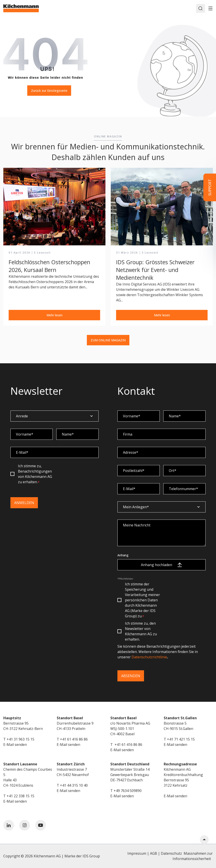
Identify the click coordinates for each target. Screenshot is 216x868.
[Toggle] (210, 8)
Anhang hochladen (161, 565)
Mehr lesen (54, 315)
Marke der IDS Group (82, 856)
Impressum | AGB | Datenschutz (155, 853)
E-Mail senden (15, 745)
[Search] (200, 8)
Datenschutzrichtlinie (149, 657)
